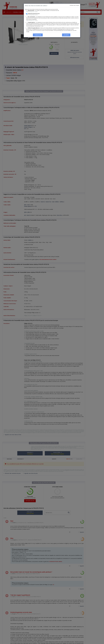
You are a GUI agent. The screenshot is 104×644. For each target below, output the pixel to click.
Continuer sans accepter (74, 5)
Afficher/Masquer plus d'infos (32, 15)
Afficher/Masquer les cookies (32, 12)
